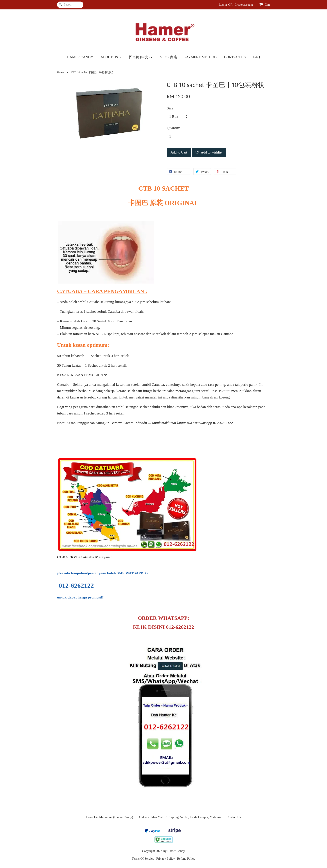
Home (60, 72)
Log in (223, 5)
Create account (244, 5)
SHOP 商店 (169, 57)
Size (170, 108)
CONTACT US (235, 57)
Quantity (173, 128)
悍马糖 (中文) (141, 57)
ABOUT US (111, 57)
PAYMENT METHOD (201, 57)
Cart (267, 5)
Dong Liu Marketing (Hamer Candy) (110, 817)
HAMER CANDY (80, 57)
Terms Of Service (143, 859)
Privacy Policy (166, 859)
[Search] (70, 5)
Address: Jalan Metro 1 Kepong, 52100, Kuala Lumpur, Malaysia (180, 817)
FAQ (257, 57)
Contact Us (234, 817)
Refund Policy (186, 859)
